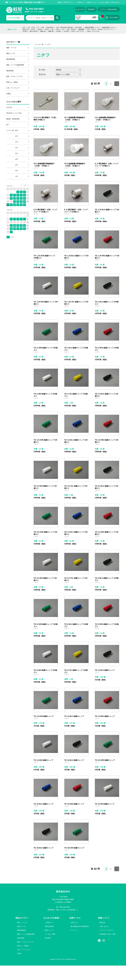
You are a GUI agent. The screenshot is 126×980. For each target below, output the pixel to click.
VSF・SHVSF (71, 29)
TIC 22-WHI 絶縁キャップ (105, 804)
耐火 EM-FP (34, 31)
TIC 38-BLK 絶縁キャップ (43, 848)
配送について (92, 2)
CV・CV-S (31, 27)
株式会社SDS (63, 892)
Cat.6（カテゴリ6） (94, 31)
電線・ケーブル (22, 923)
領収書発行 (91, 9)
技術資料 (48, 938)
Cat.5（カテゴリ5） (78, 31)
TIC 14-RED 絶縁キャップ (105, 716)
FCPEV (25, 31)
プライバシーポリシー (107, 930)
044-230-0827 (36, 9)
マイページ (74, 930)
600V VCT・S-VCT (29, 29)
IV (38, 27)
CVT (24, 27)
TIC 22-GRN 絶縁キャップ (105, 760)
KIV (53, 29)
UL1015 (66, 31)
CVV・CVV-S (91, 29)
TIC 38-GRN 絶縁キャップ (74, 848)
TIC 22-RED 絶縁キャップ (74, 804)
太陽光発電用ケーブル (92, 27)
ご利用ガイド (81, 2)
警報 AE (51, 31)
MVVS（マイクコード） (106, 29)
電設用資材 (21, 938)
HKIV (58, 29)
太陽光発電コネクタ (108, 27)
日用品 (19, 953)
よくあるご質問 (104, 2)
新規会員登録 (49, 926)
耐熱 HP (43, 31)
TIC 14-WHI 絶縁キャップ (43, 760)
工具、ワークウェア (24, 950)
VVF (43, 27)
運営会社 (102, 923)
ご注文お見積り (112, 18)
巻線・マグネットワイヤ (25, 942)
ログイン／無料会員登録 (109, 9)
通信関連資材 (21, 930)
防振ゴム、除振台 (23, 946)
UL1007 (59, 31)
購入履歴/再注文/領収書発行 (80, 926)
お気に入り (74, 923)
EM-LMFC (79, 27)
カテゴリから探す (16, 18)
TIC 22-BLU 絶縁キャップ (43, 804)
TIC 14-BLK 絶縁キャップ (105, 670)
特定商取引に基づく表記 (108, 934)
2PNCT (40, 29)
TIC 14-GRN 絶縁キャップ (44, 716)
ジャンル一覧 (39, 44)
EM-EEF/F (50, 27)
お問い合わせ (115, 2)
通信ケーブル (21, 926)
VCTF (47, 29)
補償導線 (81, 29)
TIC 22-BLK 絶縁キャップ (74, 760)
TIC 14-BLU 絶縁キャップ (74, 716)
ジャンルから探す (14, 102)
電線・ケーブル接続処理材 (26, 934)
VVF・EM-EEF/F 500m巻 (64, 27)
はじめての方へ (80, 9)
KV (63, 29)
